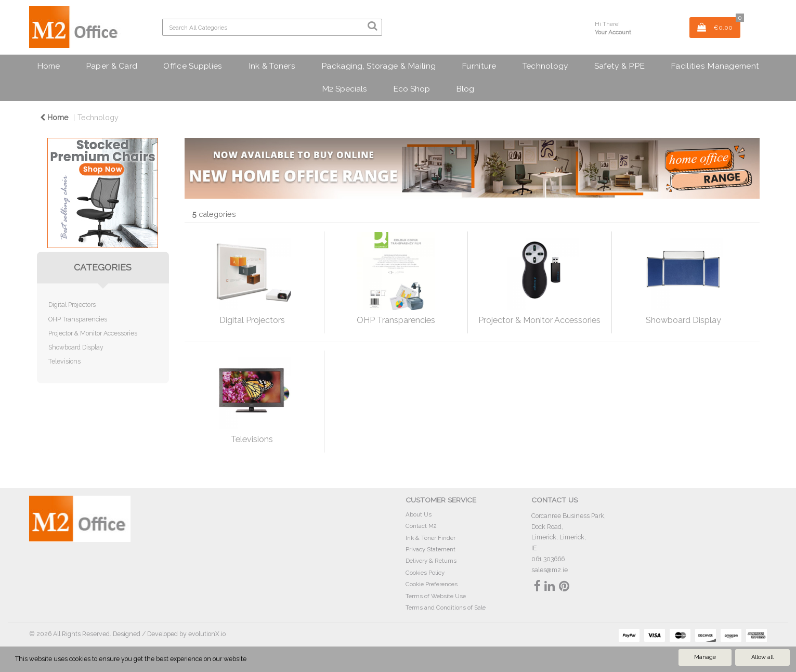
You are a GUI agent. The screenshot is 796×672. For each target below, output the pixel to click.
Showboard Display (76, 347)
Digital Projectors (72, 305)
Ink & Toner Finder (430, 538)
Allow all (762, 657)
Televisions (64, 361)
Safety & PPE (619, 66)
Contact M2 (421, 526)
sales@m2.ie (550, 570)
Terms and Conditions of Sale (446, 608)
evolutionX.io (207, 634)
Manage (705, 657)
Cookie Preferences (432, 584)
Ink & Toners (272, 66)
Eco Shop (412, 89)
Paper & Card (112, 66)
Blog (465, 89)
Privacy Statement (430, 549)
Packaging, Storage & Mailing (379, 66)
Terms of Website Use (436, 596)
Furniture (479, 66)
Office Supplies (193, 66)
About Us (419, 514)
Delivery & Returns (431, 561)
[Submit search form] (372, 26)
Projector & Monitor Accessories (93, 333)
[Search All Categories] (272, 27)
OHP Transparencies (78, 319)
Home (48, 66)
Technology (545, 66)
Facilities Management (715, 66)
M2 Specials (344, 89)
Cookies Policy (425, 573)
